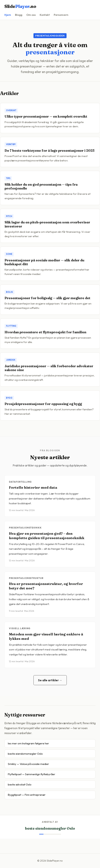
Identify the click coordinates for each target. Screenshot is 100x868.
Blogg (19, 15)
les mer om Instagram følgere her (28, 743)
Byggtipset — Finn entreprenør (27, 795)
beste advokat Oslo (20, 784)
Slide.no (20, 6)
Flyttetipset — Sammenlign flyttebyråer (32, 774)
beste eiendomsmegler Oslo (25, 754)
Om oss (31, 15)
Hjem (8, 15)
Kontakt (45, 15)
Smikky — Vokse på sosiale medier (28, 764)
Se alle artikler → (50, 680)
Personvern (61, 15)
